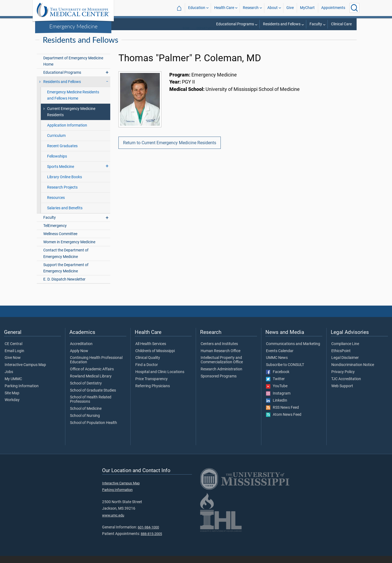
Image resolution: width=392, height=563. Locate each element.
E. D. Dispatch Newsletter (64, 286)
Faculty (316, 24)
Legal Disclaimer (345, 365)
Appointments (333, 8)
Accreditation (81, 351)
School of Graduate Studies (93, 398)
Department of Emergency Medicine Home (73, 68)
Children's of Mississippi (155, 358)
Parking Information (22, 393)
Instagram (278, 401)
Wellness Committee (60, 241)
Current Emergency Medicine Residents (71, 119)
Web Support (342, 393)
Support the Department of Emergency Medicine (66, 275)
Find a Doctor (147, 372)
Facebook (278, 379)
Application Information (67, 132)
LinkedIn (277, 408)
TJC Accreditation (346, 386)
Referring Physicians (153, 393)
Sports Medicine (61, 174)
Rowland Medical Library (91, 383)
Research (251, 8)
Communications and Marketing (293, 351)
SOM (186, 35)
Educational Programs (235, 24)
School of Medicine (86, 416)
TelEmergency (55, 233)
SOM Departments (259, 35)
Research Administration (221, 376)
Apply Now (79, 358)
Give (290, 8)
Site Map (12, 400)
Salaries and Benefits (65, 215)
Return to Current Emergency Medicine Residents (170, 150)
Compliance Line (345, 351)
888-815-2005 (151, 541)
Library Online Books (65, 184)
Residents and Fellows (282, 24)
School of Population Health (94, 430)
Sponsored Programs (219, 383)
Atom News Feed (284, 422)
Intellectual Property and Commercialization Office (222, 367)
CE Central (13, 351)
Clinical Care (341, 24)
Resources (56, 205)
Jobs (9, 379)
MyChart (307, 8)
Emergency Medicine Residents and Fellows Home (73, 102)
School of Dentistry (86, 390)
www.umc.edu (113, 522)
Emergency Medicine (73, 26)
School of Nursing (85, 423)
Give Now (13, 365)
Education (197, 8)
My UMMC (13, 386)
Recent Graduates (62, 153)
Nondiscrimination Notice (353, 372)
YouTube (277, 393)
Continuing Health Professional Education (96, 367)
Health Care (224, 8)
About (272, 8)
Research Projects (62, 194)
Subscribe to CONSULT (285, 372)
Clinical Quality (148, 365)
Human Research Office (220, 358)
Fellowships (57, 163)
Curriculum (56, 143)
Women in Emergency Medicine (69, 249)
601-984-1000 (148, 534)
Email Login (14, 358)
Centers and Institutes (219, 351)
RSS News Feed (282, 415)
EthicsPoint (341, 358)
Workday (12, 407)
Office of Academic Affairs (92, 376)
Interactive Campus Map (25, 372)
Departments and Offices (217, 35)
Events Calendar (280, 358)
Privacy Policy (343, 379)
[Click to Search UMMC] (354, 8)
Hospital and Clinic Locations (160, 379)
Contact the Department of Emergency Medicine (66, 260)
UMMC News (277, 365)
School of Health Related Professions (91, 407)
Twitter (275, 386)
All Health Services (151, 351)
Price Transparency (151, 386)
